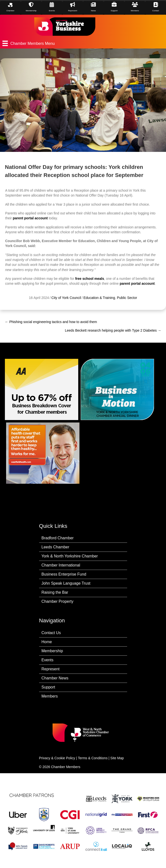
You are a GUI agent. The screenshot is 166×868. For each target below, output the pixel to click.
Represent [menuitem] (51, 669)
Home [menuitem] (47, 642)
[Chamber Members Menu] (83, 43)
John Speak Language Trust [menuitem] (66, 583)
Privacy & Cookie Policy (57, 758)
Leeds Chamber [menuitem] (55, 547)
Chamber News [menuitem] (55, 678)
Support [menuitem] (48, 687)
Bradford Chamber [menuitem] (58, 538)
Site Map (117, 758)
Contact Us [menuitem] (51, 633)
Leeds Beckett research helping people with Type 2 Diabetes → (113, 330)
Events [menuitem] (48, 660)
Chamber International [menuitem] (61, 565)
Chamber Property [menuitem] (58, 601)
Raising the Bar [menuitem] (55, 592)
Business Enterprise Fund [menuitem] (64, 574)
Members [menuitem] (50, 696)
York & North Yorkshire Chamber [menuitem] (70, 556)
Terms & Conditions (93, 758)
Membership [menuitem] (52, 651)
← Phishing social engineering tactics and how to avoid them (51, 322)
